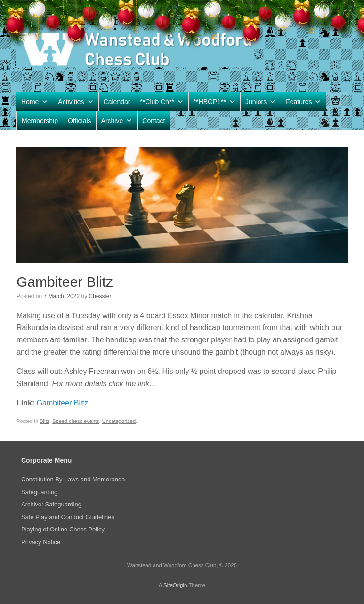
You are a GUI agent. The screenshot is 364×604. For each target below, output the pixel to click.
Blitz (44, 421)
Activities (76, 102)
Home (35, 102)
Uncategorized (119, 421)
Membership (40, 121)
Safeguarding (39, 492)
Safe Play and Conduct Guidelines (68, 517)
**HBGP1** (214, 102)
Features (303, 102)
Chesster (100, 296)
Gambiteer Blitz (62, 403)
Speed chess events (76, 421)
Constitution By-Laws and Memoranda (73, 479)
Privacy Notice (41, 542)
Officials (80, 121)
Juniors (261, 102)
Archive (117, 121)
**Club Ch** (162, 102)
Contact (154, 121)
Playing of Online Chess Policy (63, 529)
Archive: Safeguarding (51, 504)
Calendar (117, 102)
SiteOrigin (175, 585)
